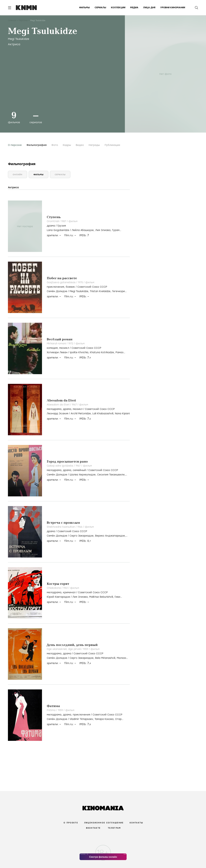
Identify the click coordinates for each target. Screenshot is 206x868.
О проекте (71, 823)
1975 (81, 282)
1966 (80, 527)
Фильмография (37, 145)
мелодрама (54, 409)
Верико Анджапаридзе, (110, 536)
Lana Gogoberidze (58, 230)
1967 (75, 405)
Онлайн (18, 175)
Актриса (14, 44)
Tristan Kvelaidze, (101, 291)
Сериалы (100, 8)
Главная (12, 20)
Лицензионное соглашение (104, 823)
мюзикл (64, 348)
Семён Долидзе (57, 291)
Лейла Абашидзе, (83, 230)
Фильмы (84, 8)
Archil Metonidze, (82, 414)
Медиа (134, 8)
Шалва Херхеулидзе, (83, 475)
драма (51, 226)
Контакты (136, 823)
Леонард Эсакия (58, 414)
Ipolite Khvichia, (80, 352)
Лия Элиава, (104, 230)
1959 (86, 649)
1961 (66, 588)
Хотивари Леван (57, 352)
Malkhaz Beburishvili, (102, 597)
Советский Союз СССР (92, 287)
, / (77, 287)
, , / (81, 409)
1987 (64, 221)
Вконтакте (93, 828)
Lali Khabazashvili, (104, 414)
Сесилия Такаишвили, (111, 475)
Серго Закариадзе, (82, 536)
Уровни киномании (173, 8)
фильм (73, 221)
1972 (71, 344)
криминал (69, 592)
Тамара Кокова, (105, 719)
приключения (55, 287)
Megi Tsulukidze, (80, 291)
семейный (79, 470)
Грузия (62, 226)
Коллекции (118, 8)
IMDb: (84, 235)
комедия (52, 348)
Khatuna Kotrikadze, (103, 352)
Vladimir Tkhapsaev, (82, 719)
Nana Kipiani (122, 414)
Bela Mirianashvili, (106, 658)
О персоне (15, 145)
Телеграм (114, 828)
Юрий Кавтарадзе (58, 597)
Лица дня (149, 8)
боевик (70, 287)
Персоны (23, 20)
